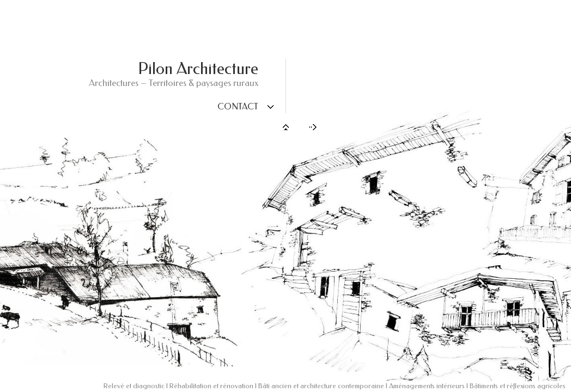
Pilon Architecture (198, 69)
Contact (238, 106)
